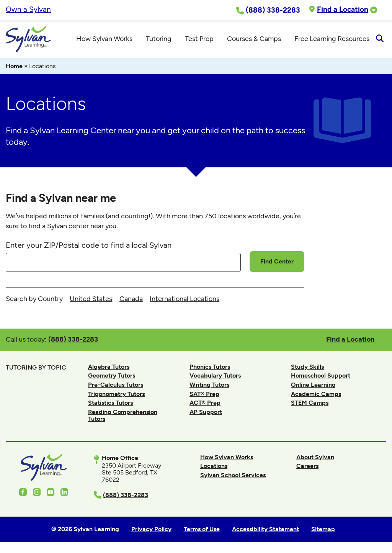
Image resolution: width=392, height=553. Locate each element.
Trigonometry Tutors (116, 394)
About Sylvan (315, 457)
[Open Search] (380, 39)
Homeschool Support (321, 375)
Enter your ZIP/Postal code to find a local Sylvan (89, 245)
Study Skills (307, 367)
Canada (131, 299)
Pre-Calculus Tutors (116, 385)
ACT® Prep (205, 403)
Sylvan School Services (233, 475)
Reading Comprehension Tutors (123, 415)
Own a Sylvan (28, 9)
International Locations (185, 299)
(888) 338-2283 (73, 339)
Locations (214, 466)
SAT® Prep (204, 394)
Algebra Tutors (109, 367)
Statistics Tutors (110, 403)
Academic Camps (316, 394)
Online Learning (313, 385)
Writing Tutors (209, 385)
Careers (307, 466)
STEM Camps (310, 403)
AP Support (206, 412)
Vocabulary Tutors (215, 375)
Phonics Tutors (210, 367)
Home (14, 66)
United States (91, 299)
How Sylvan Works (227, 457)
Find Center (277, 261)
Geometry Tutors (112, 375)
